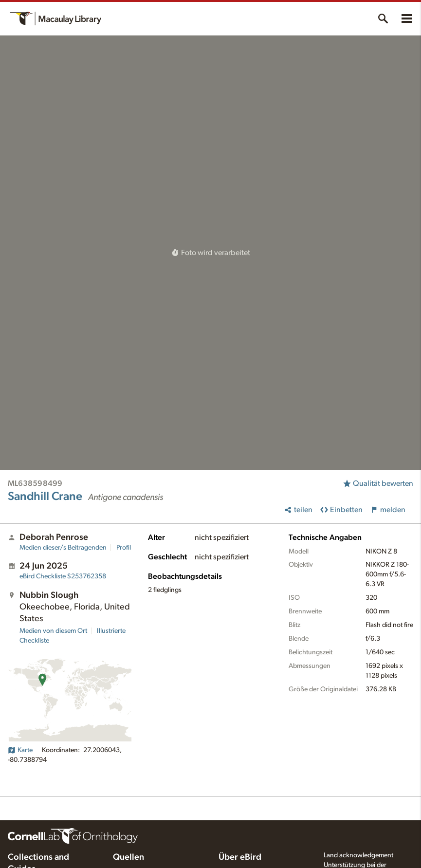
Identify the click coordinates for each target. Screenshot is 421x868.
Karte (20, 750)
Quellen (128, 857)
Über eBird (240, 857)
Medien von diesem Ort (53, 631)
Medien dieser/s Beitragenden (63, 548)
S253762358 (63, 576)
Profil (124, 548)
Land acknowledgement (358, 855)
